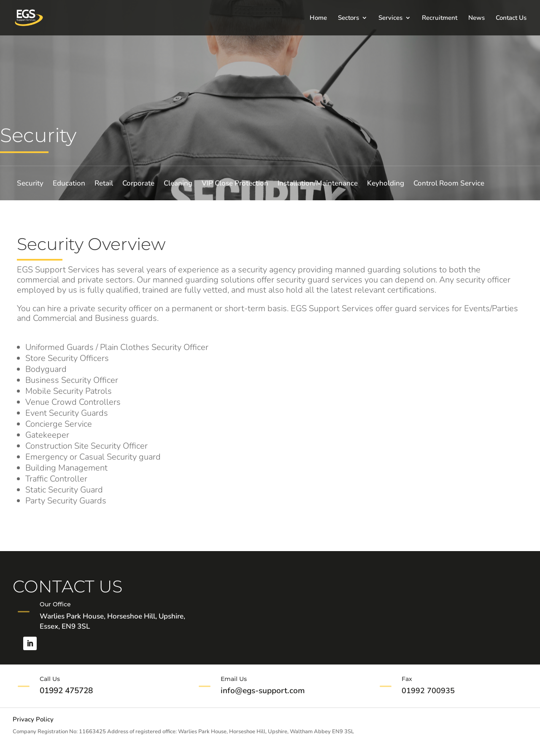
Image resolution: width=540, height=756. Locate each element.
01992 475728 (66, 691)
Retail (104, 184)
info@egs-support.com (263, 691)
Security (30, 184)
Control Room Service (449, 184)
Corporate (138, 184)
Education (69, 184)
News (477, 18)
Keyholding (386, 184)
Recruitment (440, 18)
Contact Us (511, 18)
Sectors (348, 18)
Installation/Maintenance (318, 184)
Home (318, 18)
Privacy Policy (33, 720)
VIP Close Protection (235, 184)
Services (390, 18)
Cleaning (178, 184)
